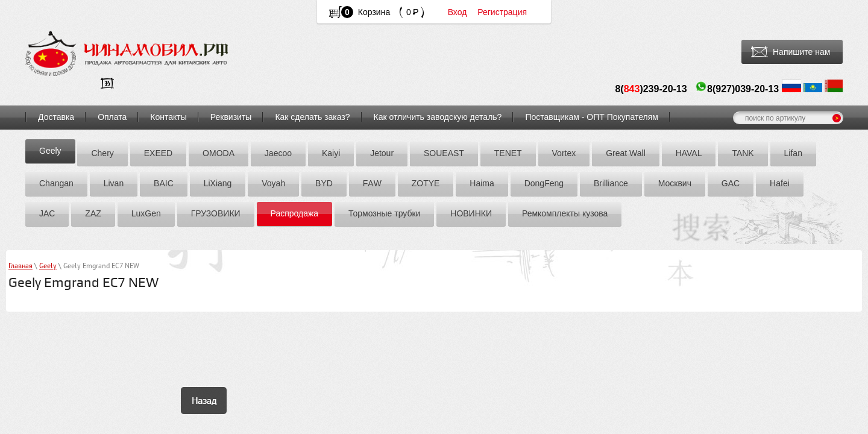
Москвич (675, 183)
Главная (20, 267)
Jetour (382, 153)
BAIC (164, 183)
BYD (324, 183)
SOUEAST (444, 153)
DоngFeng (544, 183)
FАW (372, 183)
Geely (50, 151)
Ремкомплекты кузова (565, 213)
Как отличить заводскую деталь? (438, 117)
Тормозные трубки (384, 213)
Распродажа (295, 213)
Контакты (168, 117)
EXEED (158, 153)
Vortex (564, 153)
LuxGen (146, 213)
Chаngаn (56, 183)
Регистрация (502, 12)
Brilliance (611, 183)
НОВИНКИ (471, 213)
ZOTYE (426, 183)
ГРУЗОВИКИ (216, 213)
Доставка (56, 117)
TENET (508, 153)
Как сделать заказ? (312, 117)
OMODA (219, 153)
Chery (102, 153)
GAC (731, 183)
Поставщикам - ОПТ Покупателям (592, 117)
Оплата (112, 117)
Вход (458, 12)
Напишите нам (801, 52)
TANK (743, 153)
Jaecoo (278, 153)
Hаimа (482, 183)
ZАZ (93, 213)
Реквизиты (231, 117)
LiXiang (218, 183)
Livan (114, 183)
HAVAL (689, 153)
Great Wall (626, 153)
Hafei (780, 183)
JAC (47, 213)
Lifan (793, 153)
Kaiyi (331, 153)
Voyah (273, 183)
